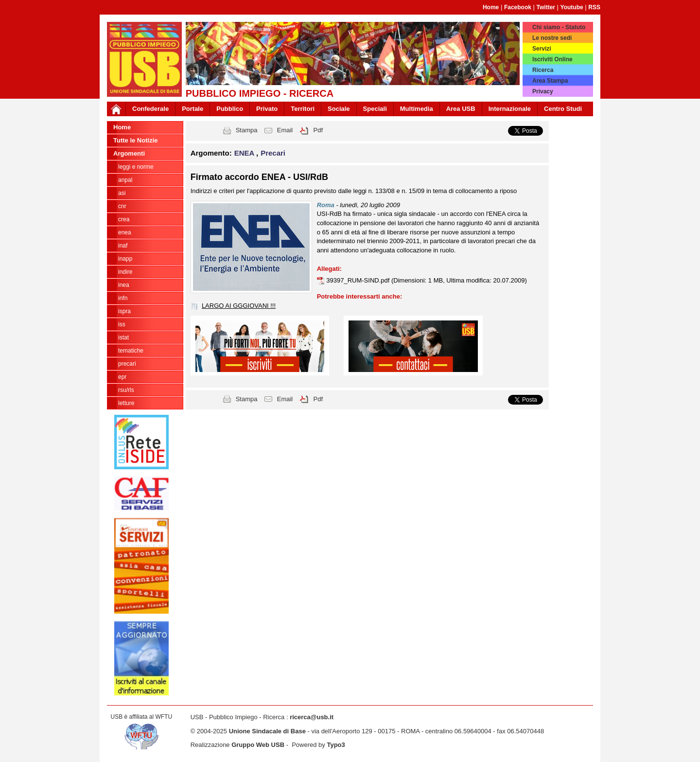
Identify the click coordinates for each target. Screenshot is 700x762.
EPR (122, 377)
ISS (122, 324)
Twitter (546, 7)
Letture (126, 403)
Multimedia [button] (417, 109)
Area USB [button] (461, 109)
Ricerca (543, 70)
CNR (122, 206)
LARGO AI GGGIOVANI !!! (239, 306)
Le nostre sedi (552, 38)
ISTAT (123, 337)
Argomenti (129, 153)
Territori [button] (303, 109)
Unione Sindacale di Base (267, 731)
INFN (123, 298)
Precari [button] (273, 153)
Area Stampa (550, 81)
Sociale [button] (339, 109)
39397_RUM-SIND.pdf (359, 280)
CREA (124, 219)
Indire (125, 272)
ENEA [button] (245, 153)
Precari (127, 364)
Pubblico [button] (230, 109)
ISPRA (124, 311)
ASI (122, 193)
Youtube (572, 7)
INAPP (125, 259)
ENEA (125, 232)
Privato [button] (267, 109)
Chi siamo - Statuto (559, 27)
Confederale (150, 109)
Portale (192, 109)
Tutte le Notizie (135, 140)
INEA (124, 285)
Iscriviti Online (552, 59)
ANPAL (125, 180)
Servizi (542, 49)
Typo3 (336, 745)
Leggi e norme (136, 167)
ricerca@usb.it (312, 717)
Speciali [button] (375, 109)
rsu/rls (126, 390)
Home (491, 7)
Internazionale (510, 109)
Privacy (543, 91)
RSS (594, 7)
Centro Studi (563, 109)
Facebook (518, 7)
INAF (123, 246)
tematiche (131, 351)
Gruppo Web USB (258, 745)
